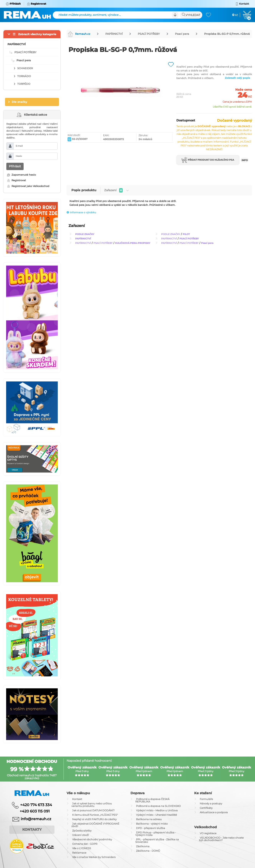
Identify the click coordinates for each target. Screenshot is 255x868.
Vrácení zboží (80, 835)
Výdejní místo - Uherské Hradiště (156, 815)
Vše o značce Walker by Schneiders (94, 857)
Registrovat (17, 180)
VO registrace (208, 833)
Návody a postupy (211, 803)
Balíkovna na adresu (149, 819)
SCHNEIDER (25, 68)
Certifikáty (206, 808)
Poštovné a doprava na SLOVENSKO (158, 806)
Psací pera (182, 34)
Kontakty (32, 830)
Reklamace (79, 853)
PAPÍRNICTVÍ (114, 34)
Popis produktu (84, 190)
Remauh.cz (79, 34)
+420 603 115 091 (32, 811)
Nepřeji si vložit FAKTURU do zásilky (94, 819)
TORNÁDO (24, 76)
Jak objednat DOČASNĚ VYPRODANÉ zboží (95, 825)
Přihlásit (15, 166)
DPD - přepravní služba (151, 828)
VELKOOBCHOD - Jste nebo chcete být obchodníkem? (221, 839)
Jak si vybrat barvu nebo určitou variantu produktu (92, 805)
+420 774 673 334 (36, 805)
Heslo (19, 156)
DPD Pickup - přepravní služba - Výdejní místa (156, 834)
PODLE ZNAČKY (85, 234)
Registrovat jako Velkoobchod (28, 186)
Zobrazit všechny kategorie (37, 34)
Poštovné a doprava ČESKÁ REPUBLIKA (152, 800)
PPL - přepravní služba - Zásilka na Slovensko (157, 841)
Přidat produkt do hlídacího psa (208, 160)
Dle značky (19, 102)
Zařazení (116, 190)
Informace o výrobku (81, 212)
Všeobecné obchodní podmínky (92, 839)
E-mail (19, 146)
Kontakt (77, 799)
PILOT (186, 234)
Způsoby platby (82, 831)
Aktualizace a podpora (214, 812)
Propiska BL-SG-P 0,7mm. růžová (227, 34)
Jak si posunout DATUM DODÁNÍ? (93, 810)
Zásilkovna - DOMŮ (148, 851)
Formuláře (206, 799)
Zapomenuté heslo (22, 175)
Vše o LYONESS (82, 848)
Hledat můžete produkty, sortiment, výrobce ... (90, 15)
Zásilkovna (143, 846)
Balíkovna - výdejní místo (152, 824)
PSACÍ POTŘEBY (149, 34)
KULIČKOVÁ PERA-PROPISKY (133, 243)
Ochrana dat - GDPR (85, 844)
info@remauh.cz (36, 819)
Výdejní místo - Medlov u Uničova (157, 810)
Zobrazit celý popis (237, 78)
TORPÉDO (24, 84)
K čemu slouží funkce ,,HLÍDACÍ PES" (95, 815)
